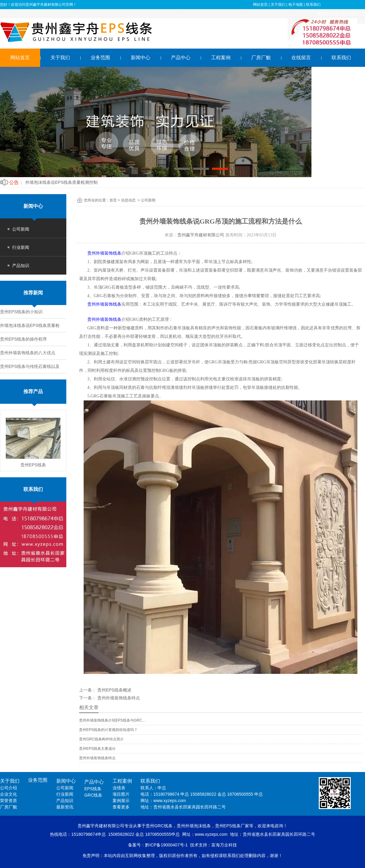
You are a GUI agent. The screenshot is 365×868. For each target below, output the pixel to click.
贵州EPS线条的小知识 (21, 312)
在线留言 (301, 58)
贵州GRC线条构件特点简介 (101, 739)
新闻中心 (141, 58)
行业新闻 (21, 247)
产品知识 (21, 266)
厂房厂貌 (261, 58)
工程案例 (221, 58)
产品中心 (181, 58)
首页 (113, 200)
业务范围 (100, 58)
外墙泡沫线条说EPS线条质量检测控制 (61, 182)
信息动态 (128, 200)
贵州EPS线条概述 (114, 690)
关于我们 (60, 58)
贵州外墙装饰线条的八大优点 (28, 353)
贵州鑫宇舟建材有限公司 (201, 235)
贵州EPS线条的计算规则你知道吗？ (108, 730)
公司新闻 (21, 229)
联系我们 (341, 58)
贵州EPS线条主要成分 (97, 749)
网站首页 (20, 58)
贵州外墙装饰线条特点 (118, 698)
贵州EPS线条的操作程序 (23, 339)
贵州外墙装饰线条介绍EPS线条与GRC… (112, 720)
